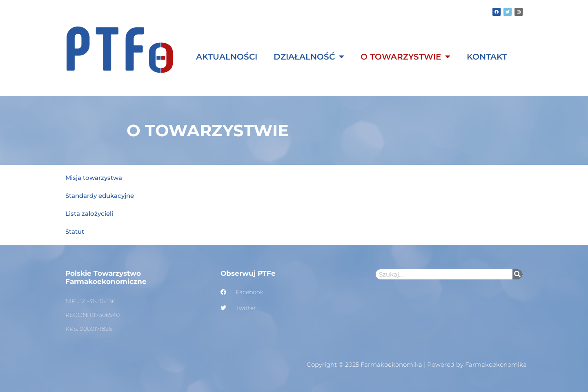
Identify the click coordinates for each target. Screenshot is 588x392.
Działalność (309, 57)
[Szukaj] (518, 274)
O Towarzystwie (405, 57)
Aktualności (227, 57)
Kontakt (487, 57)
